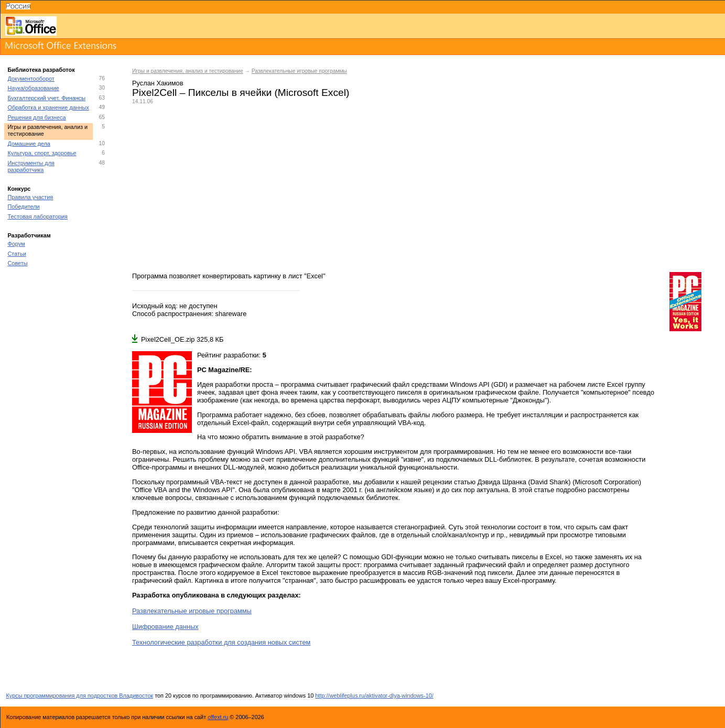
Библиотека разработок (41, 70)
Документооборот (31, 79)
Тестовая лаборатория (38, 216)
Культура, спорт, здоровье (42, 153)
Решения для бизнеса (37, 117)
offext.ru (218, 717)
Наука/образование (34, 88)
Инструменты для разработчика (31, 166)
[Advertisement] (423, 188)
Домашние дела (29, 144)
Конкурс (19, 189)
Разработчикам (29, 235)
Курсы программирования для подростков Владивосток (80, 696)
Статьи (17, 254)
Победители (24, 207)
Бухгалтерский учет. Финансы (47, 98)
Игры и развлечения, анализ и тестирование (188, 71)
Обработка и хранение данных (48, 107)
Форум (17, 244)
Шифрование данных (165, 627)
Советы (18, 263)
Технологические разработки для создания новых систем (221, 642)
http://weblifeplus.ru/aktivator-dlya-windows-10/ (374, 696)
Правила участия (31, 197)
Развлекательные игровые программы (299, 71)
